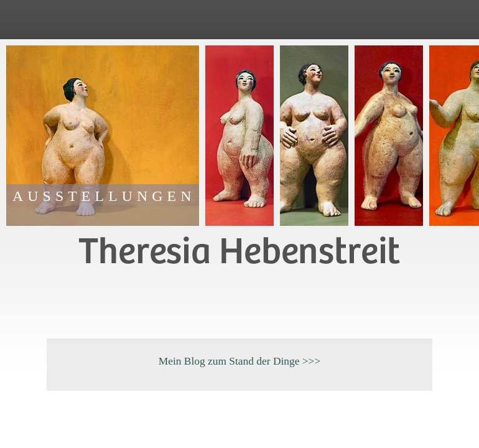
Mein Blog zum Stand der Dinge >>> (240, 361)
